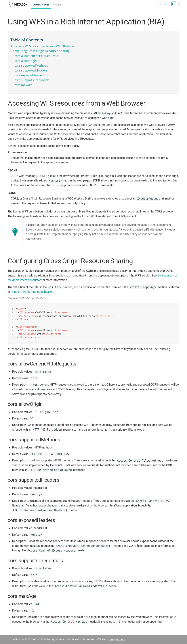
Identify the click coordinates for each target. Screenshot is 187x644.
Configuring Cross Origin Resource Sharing (40, 51)
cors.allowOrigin (26, 61)
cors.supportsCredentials (32, 80)
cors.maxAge (23, 85)
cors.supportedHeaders (31, 70)
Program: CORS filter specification (32, 292)
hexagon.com (117, 639)
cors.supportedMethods (31, 65)
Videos (59, 5)
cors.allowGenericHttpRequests (36, 56)
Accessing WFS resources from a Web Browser (43, 46)
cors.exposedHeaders (29, 75)
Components (43, 5)
